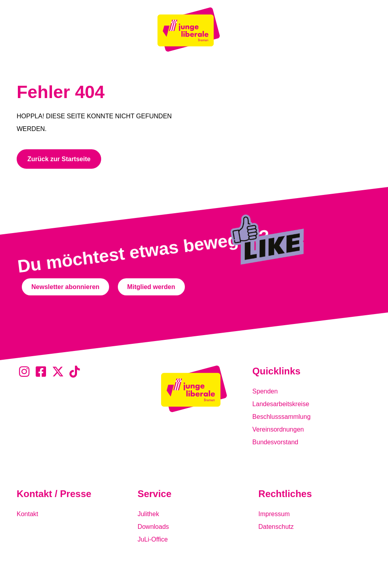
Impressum (274, 514)
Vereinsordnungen (278, 429)
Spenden (265, 391)
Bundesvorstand (275, 442)
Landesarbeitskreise (281, 404)
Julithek (148, 514)
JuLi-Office (153, 539)
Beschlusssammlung (281, 417)
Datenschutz (276, 527)
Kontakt (27, 514)
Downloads (153, 527)
